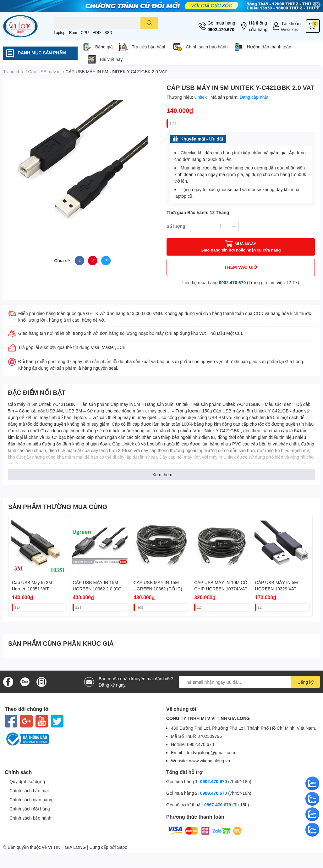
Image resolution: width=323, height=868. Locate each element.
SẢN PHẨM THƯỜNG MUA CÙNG (58, 506)
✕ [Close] (317, 5)
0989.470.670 (214, 793)
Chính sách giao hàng (31, 800)
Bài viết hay (111, 59)
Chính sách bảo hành (207, 47)
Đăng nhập (290, 29)
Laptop (60, 33)
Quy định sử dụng (27, 781)
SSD (108, 33)
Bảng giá (104, 47)
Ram (73, 33)
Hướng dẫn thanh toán (269, 47)
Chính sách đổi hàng (30, 809)
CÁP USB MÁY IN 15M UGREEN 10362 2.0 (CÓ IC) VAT (97, 589)
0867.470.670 (218, 805)
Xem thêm (162, 475)
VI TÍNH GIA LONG (67, 847)
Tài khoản (291, 23)
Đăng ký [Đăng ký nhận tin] (306, 682)
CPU (85, 33)
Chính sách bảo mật (29, 791)
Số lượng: (177, 226)
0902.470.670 (221, 29)
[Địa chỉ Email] (249, 682)
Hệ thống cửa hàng (258, 26)
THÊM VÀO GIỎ (241, 267)
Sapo (122, 847)
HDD (96, 33)
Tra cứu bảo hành (149, 47)
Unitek (201, 97)
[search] (149, 23)
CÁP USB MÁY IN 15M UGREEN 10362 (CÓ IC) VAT (158, 589)
